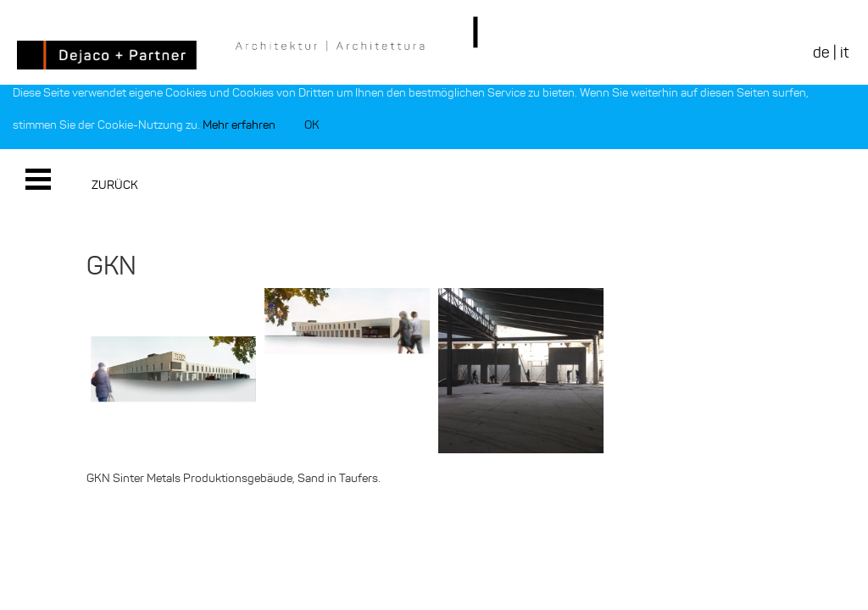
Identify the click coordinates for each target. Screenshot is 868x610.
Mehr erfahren (239, 125)
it (844, 53)
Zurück (115, 185)
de (821, 53)
